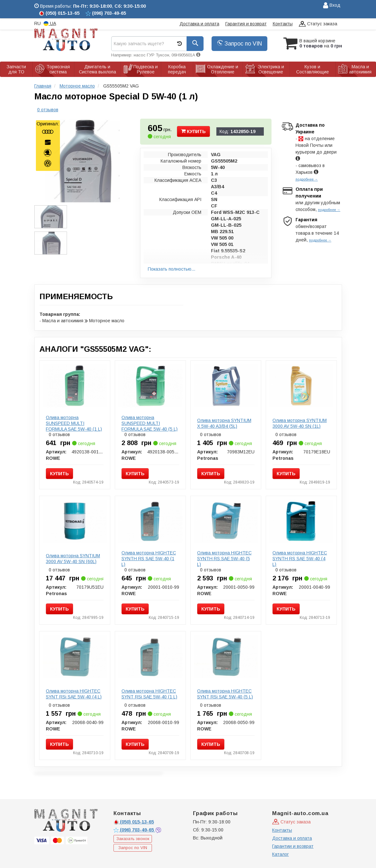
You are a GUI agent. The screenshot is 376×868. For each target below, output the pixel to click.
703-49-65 (134, 830)
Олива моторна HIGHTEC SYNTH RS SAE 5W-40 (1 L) (149, 559)
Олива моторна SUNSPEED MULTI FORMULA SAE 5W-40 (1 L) (74, 423)
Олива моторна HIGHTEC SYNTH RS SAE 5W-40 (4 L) (300, 559)
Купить (193, 131)
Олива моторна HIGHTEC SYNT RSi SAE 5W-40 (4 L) (74, 694)
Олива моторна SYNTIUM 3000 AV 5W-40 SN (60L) (73, 559)
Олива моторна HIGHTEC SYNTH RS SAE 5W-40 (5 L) (224, 559)
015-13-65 (134, 822)
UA (50, 24)
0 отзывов (48, 110)
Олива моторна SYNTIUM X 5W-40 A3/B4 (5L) (224, 423)
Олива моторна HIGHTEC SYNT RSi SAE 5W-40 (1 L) (149, 694)
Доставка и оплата (199, 24)
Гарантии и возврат (293, 846)
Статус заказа (318, 24)
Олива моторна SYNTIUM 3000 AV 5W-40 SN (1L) (300, 423)
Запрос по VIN (239, 44)
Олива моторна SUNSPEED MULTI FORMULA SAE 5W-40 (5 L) (150, 423)
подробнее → (307, 179)
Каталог (280, 854)
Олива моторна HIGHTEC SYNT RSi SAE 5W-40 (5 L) (225, 694)
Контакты (283, 24)
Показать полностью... (171, 269)
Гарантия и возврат (246, 24)
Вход (332, 6)
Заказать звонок (133, 839)
